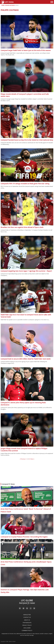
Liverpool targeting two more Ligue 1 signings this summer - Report (26, 271)
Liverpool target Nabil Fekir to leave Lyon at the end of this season (26, 50)
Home (3, 5)
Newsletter (27, 615)
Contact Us (27, 617)
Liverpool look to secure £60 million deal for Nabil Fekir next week (26, 359)
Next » (33, 459)
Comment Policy (27, 630)
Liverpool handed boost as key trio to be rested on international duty (27, 140)
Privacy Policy (27, 625)
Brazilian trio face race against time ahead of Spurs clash (22, 227)
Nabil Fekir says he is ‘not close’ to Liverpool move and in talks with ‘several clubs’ (26, 316)
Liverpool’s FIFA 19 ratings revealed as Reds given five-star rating (25, 184)
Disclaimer (27, 628)
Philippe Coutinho (10, 5)
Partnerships (27, 623)
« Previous (23, 459)
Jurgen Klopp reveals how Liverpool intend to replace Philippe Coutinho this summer (24, 450)
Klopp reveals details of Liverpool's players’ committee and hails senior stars (25, 95)
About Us (27, 620)
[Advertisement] (27, 471)
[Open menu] (52, 2)
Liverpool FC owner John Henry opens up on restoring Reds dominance (23, 404)
